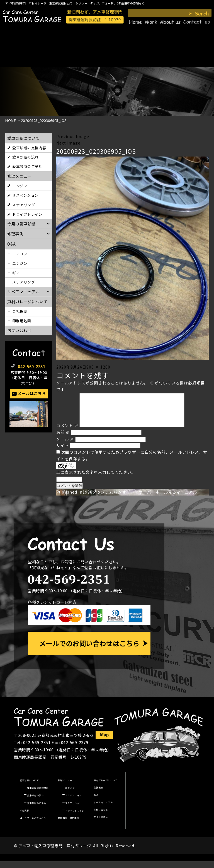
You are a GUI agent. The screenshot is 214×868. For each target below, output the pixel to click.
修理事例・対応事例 (69, 825)
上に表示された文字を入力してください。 (96, 479)
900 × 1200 (98, 367)
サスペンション (25, 195)
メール (65, 446)
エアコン (20, 254)
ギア (16, 273)
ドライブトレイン (27, 214)
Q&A (96, 801)
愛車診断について (23, 138)
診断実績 (25, 817)
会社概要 (20, 311)
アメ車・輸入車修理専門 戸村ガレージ (55, 852)
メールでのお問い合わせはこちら (89, 650)
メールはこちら (32, 393)
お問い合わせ (19, 330)
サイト (63, 452)
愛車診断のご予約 (27, 166)
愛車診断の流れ (25, 157)
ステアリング (24, 205)
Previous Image (73, 136)
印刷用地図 (22, 321)
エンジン (20, 186)
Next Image (68, 143)
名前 (63, 439)
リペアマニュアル (103, 809)
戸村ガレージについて (27, 302)
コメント (67, 432)
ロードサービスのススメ (33, 824)
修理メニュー (19, 176)
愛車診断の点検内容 (29, 148)
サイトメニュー (102, 823)
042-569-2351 (31, 367)
